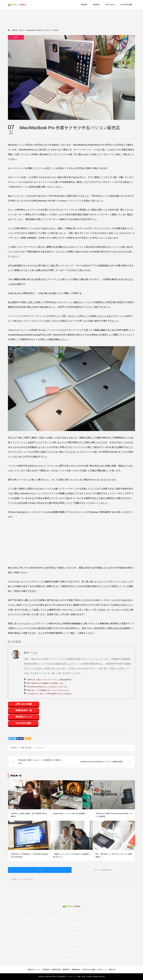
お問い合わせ (110, 5)
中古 (26, 748)
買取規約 (46, 970)
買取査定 (84, 5)
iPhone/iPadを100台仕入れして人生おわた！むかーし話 (47, 687)
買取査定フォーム (24, 717)
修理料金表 (76, 970)
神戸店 (16, 37)
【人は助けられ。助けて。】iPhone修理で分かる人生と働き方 (49, 694)
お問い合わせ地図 (24, 704)
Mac (23, 748)
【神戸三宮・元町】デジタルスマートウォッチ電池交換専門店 (49, 680)
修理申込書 (56, 970)
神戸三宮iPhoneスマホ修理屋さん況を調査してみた (45, 683)
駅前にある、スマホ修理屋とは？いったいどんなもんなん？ (48, 690)
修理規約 (66, 970)
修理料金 (96, 5)
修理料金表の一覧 (24, 710)
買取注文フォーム (34, 970)
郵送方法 (112, 970)
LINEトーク (102, 970)
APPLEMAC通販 (126, 5)
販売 (30, 748)
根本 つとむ (31, 653)
